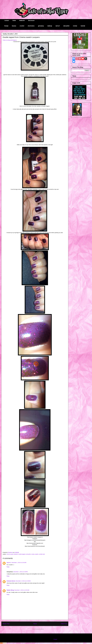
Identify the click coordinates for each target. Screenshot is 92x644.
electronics (31, 26)
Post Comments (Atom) (38, 629)
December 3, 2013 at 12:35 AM (23, 581)
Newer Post (6, 624)
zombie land (42, 554)
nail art (58, 26)
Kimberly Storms (11, 581)
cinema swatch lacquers (12, 554)
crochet (22, 26)
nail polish (66, 26)
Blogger (55, 639)
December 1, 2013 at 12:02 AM (19, 563)
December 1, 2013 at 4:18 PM (20, 572)
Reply (8, 567)
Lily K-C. (9, 563)
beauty (14, 26)
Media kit (22, 20)
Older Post (64, 624)
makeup (50, 26)
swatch (37, 554)
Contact (7, 20)
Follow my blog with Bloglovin (10, 40)
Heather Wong (10, 590)
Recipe (6, 26)
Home (14, 20)
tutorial (83, 26)
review (75, 26)
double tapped (22, 554)
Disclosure (31, 20)
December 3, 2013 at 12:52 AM (22, 590)
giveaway (41, 26)
